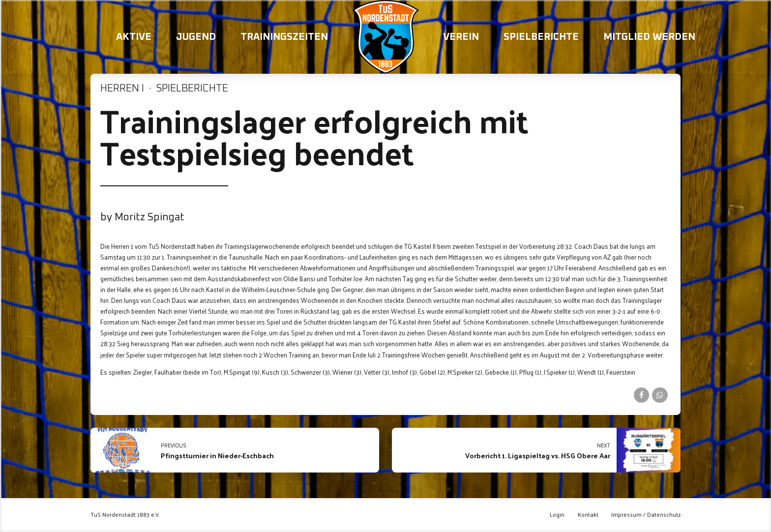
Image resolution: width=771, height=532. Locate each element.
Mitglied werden (649, 37)
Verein (461, 37)
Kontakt (588, 515)
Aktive (134, 37)
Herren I (122, 89)
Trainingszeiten (284, 37)
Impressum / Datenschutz (646, 515)
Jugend (196, 37)
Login (557, 515)
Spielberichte (541, 37)
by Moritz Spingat (142, 217)
